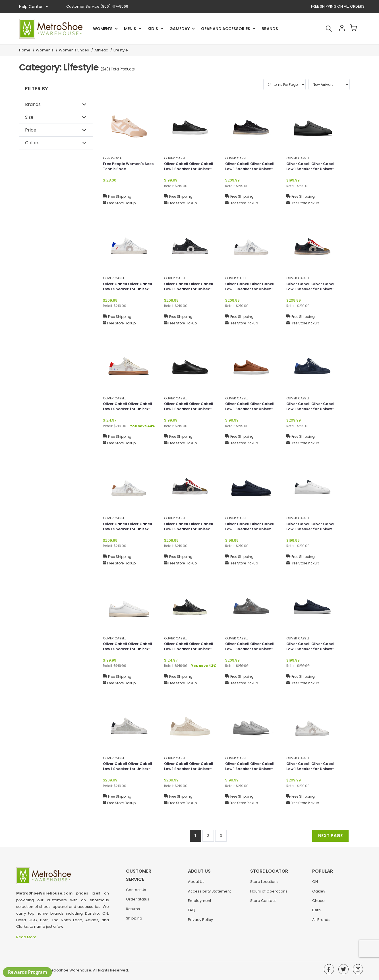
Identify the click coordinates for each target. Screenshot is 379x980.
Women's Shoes (74, 50)
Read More (27, 937)
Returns (133, 903)
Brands (270, 29)
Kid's (153, 29)
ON (315, 884)
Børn (316, 913)
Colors (32, 143)
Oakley (319, 894)
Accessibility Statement (209, 894)
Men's (130, 29)
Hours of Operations (269, 894)
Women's (103, 29)
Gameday (180, 29)
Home (25, 50)
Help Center (34, 7)
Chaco (318, 903)
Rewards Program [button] (27, 972)
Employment (200, 903)
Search (322, 29)
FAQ (192, 913)
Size (29, 117)
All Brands (321, 922)
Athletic (101, 50)
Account (337, 29)
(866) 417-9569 (97, 6)
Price (31, 130)
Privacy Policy (200, 922)
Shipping (134, 913)
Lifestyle (121, 50)
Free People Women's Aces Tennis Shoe (125, 167)
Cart (352, 29)
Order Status (138, 894)
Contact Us (136, 884)
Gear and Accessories (226, 29)
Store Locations (264, 884)
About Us (196, 884)
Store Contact (263, 903)
